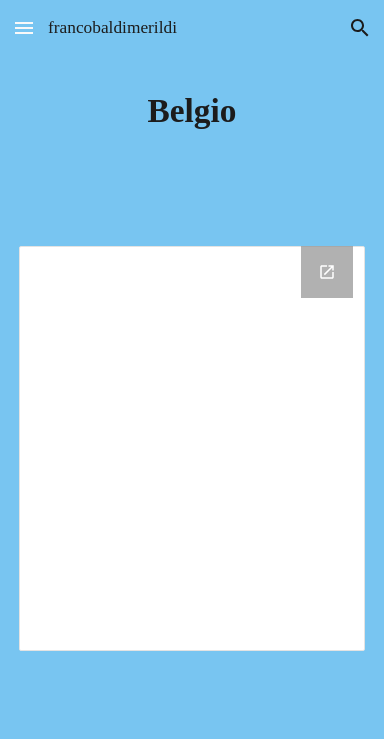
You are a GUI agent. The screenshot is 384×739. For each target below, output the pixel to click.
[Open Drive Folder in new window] (327, 272)
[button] (24, 27)
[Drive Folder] (192, 448)
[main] (192, 111)
